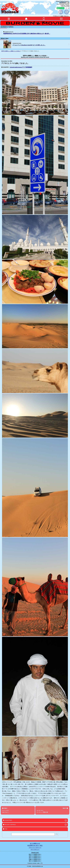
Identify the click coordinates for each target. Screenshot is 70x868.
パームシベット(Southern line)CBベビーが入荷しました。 (29, 45)
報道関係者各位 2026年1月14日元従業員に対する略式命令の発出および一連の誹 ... (27, 34)
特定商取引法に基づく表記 (35, 846)
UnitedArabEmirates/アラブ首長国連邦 (21, 67)
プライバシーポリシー (35, 848)
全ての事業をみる (35, 843)
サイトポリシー (35, 849)
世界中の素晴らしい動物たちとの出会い (11, 51)
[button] (69, 33)
